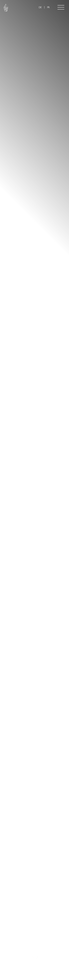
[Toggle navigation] (61, 7)
